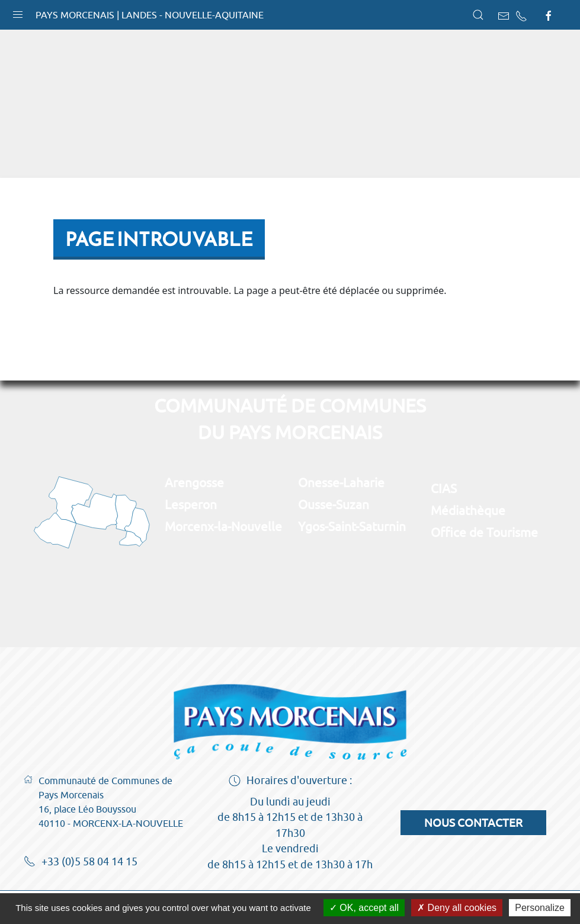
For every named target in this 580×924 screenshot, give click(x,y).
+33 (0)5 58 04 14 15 (81, 862)
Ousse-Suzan (334, 504)
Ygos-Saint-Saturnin (352, 526)
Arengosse (194, 482)
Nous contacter (473, 823)
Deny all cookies (457, 908)
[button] (18, 12)
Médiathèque (468, 510)
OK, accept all (364, 908)
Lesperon (191, 504)
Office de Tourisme (484, 532)
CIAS (444, 488)
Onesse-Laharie (341, 482)
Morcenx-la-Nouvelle (223, 526)
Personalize (540, 908)
